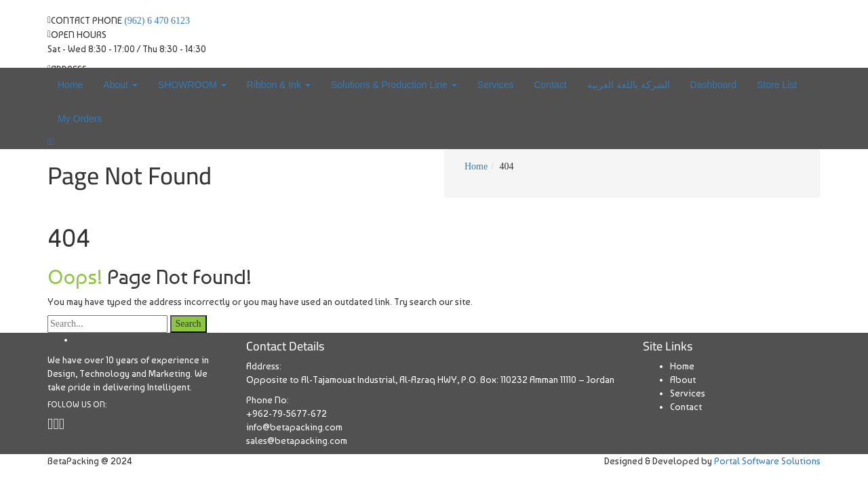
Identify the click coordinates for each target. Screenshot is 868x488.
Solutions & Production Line (394, 85)
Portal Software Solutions (767, 461)
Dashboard (714, 85)
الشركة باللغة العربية (629, 85)
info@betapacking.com (294, 427)
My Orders (80, 119)
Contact (550, 85)
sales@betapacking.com (297, 441)
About (120, 85)
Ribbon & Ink (279, 85)
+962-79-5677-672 (287, 413)
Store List (777, 85)
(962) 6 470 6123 (157, 21)
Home (70, 85)
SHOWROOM (192, 85)
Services (496, 85)
